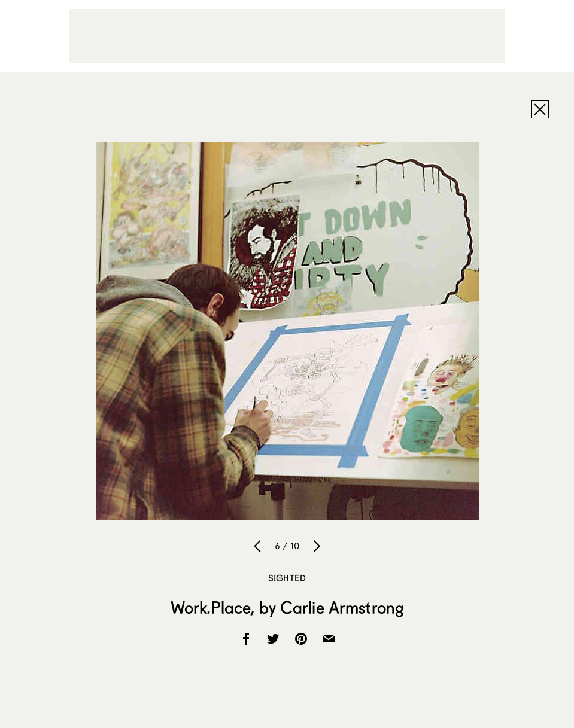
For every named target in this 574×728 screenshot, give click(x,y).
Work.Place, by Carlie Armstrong (287, 607)
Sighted (287, 578)
